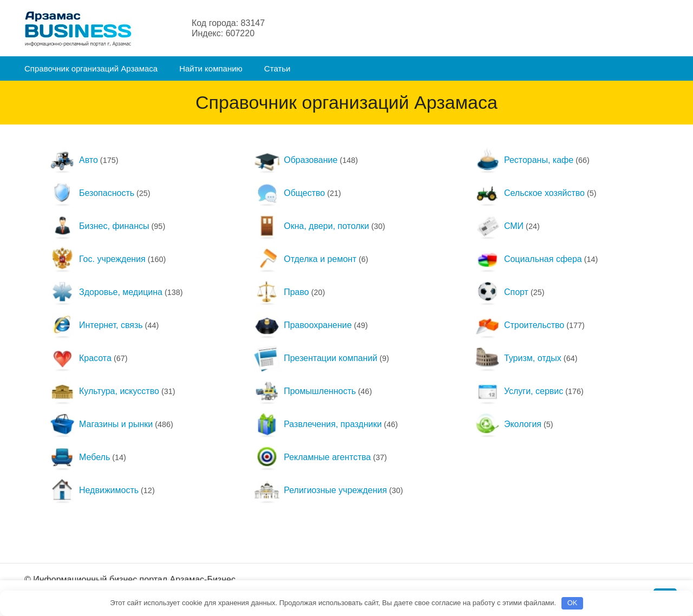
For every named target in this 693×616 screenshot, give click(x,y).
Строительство (519, 325)
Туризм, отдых (518, 358)
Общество (289, 193)
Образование (295, 160)
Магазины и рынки (101, 424)
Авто (73, 160)
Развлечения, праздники (318, 424)
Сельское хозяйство (529, 193)
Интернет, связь (96, 325)
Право (281, 292)
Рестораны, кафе (524, 160)
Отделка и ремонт (305, 259)
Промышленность (305, 391)
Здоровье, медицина (106, 292)
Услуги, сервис (518, 391)
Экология (508, 424)
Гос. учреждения (97, 259)
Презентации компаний (315, 358)
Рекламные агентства (312, 457)
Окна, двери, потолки (311, 226)
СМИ (499, 226)
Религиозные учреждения (320, 490)
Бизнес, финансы (99, 226)
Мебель (79, 457)
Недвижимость (94, 490)
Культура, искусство (104, 391)
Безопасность (91, 193)
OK (573, 603)
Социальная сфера (528, 259)
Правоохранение (302, 325)
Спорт (501, 292)
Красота (80, 358)
